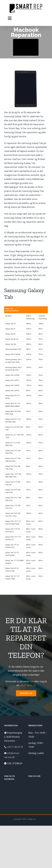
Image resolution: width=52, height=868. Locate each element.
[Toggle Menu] (10, 18)
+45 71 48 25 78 (28, 685)
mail (32, 681)
